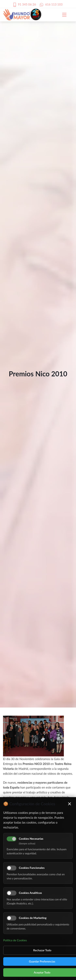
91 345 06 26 (27, 4)
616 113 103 (54, 4)
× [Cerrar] (70, 804)
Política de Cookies (15, 940)
